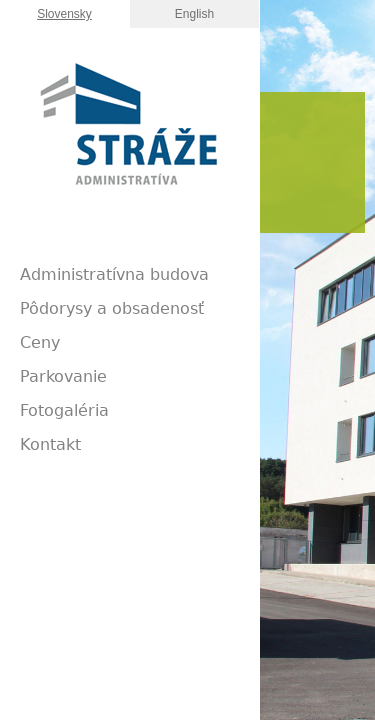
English (194, 14)
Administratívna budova (114, 274)
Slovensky (64, 14)
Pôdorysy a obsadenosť (112, 308)
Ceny (40, 342)
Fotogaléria (64, 410)
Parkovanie (63, 376)
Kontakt (50, 444)
